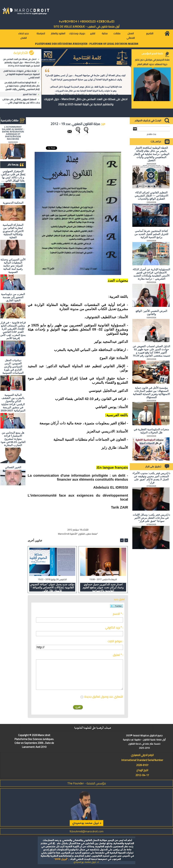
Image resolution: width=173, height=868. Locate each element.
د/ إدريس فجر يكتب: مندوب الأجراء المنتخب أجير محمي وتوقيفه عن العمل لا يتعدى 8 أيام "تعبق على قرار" (151, 478)
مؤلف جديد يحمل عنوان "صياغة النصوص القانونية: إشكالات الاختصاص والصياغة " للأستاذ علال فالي (52, 587)
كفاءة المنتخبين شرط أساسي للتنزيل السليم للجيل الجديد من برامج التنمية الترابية (151, 234)
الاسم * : (118, 614)
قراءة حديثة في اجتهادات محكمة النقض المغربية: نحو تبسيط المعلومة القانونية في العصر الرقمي (21, 74)
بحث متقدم (151, 134)
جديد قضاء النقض (23, 36)
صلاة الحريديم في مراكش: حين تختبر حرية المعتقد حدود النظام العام (152, 62)
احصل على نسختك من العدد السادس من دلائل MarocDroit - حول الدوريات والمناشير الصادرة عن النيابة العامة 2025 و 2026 (21, 62)
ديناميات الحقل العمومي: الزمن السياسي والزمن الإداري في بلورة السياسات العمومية (13, 366)
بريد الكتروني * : (114, 627)
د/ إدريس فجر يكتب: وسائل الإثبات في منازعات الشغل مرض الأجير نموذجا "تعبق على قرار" (151, 518)
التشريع (150, 33)
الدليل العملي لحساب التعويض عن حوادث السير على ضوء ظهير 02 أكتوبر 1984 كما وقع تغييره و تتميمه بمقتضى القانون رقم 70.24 (151, 351)
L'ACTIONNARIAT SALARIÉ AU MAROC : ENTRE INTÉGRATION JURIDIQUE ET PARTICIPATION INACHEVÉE (13, 133)
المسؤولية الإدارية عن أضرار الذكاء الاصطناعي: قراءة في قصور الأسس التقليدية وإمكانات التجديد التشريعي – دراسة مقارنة (151, 274)
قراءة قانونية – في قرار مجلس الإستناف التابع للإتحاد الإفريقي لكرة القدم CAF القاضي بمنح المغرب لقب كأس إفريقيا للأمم (13, 330)
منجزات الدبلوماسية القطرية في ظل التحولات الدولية (151, 431)
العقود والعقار (58, 33)
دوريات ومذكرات (77, 33)
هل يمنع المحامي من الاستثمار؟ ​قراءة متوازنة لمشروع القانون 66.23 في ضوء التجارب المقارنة (13, 439)
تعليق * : (118, 655)
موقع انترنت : (115, 641)
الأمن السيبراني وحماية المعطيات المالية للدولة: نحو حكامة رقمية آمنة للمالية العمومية (13, 266)
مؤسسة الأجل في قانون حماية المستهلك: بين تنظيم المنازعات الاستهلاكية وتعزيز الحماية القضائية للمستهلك (151, 392)
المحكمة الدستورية (13, 203)
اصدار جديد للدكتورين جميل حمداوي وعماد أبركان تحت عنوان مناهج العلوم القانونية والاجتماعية (103, 587)
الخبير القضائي (13, 467)
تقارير (93, 33)
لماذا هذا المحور (30, 94)
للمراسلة (41, 33)
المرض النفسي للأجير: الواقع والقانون (151, 312)
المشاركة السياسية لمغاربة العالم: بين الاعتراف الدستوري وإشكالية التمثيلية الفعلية (13, 231)
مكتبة (105, 33)
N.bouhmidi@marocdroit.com (86, 831)
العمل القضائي (131, 36)
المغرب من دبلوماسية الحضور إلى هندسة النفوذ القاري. (13, 297)
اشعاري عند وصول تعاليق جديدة (104, 697)
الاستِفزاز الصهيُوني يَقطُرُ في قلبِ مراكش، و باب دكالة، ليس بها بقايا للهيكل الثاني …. (21, 101)
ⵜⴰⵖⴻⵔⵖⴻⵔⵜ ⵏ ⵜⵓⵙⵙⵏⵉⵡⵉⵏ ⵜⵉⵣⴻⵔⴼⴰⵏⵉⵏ (86, 22)
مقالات (117, 33)
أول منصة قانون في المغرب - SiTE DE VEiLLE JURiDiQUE (87, 26)
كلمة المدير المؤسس (152, 54)
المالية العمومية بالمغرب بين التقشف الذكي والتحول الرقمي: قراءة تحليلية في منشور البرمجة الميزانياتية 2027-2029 (13, 403)
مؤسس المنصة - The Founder (87, 783)
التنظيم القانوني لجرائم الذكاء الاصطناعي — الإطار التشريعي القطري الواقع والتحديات (151, 196)
